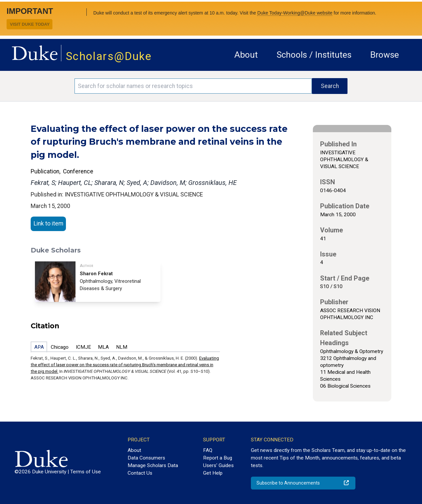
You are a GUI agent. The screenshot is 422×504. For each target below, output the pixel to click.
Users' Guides (218, 465)
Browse (385, 55)
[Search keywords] (193, 86)
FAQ (208, 450)
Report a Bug (218, 458)
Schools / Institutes (314, 55)
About (246, 55)
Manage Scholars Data (153, 465)
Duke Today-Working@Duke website (295, 13)
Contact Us (140, 473)
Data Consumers (146, 458)
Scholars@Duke (109, 56)
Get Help (213, 473)
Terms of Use (86, 472)
